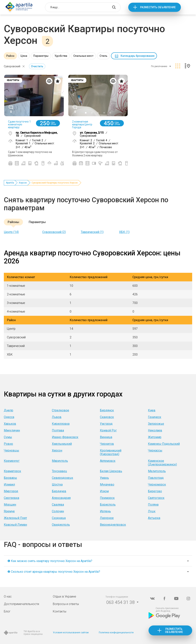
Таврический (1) (92, 232)
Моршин (10, 505)
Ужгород (106, 424)
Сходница (59, 518)
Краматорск (12, 471)
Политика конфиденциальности (116, 633)
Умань (104, 478)
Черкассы (155, 450)
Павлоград (156, 478)
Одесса (9, 417)
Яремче (9, 511)
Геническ (155, 417)
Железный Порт (15, 518)
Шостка (57, 484)
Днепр (9, 410)
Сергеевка (11, 498)
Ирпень (105, 511)
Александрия (61, 498)
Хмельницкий (62, 444)
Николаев (155, 430)
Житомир (155, 437)
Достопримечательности (21, 604)
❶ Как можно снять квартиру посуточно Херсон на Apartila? (50, 561)
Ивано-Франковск (65, 437)
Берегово (155, 491)
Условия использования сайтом (71, 633)
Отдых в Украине (65, 596)
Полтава (58, 430)
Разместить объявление (158, 7)
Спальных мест (83, 56)
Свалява (58, 505)
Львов (57, 417)
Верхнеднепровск (113, 525)
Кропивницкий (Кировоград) (111, 452)
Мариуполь (60, 461)
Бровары (10, 478)
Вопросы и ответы (66, 604)
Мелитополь (157, 471)
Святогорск (156, 498)
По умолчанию (159, 66)
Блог (7, 611)
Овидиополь (61, 525)
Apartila (10, 183)
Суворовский (12, 66)
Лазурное (107, 518)
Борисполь (108, 505)
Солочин (58, 511)
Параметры (41, 56)
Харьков (10, 424)
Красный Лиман (15, 525)
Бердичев (59, 491)
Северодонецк (62, 478)
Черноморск (157, 484)
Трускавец (59, 471)
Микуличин (12, 430)
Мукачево (107, 484)
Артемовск (108, 461)
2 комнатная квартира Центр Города (82, 124)
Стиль (103, 56)
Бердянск (107, 410)
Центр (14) (11, 232)
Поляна (153, 505)
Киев (152, 410)
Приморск (107, 498)
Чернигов (107, 444)
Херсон (23, 183)
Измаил (9, 484)
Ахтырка (154, 518)
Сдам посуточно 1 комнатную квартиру (19, 124)
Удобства (61, 56)
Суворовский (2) (54, 232)
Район (10, 56)
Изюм (104, 491)
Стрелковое (60, 410)
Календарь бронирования (138, 56)
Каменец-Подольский (164, 444)
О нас (8, 596)
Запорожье (156, 424)
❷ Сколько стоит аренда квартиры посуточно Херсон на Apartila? (54, 572)
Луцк (152, 511)
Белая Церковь (111, 471)
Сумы (8, 437)
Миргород (11, 491)
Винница (106, 437)
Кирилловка (61, 424)
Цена (24, 56)
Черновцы (11, 450)
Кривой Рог (108, 430)
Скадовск (107, 417)
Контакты (60, 611)
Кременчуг (12, 461)
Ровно (8, 444)
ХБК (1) (124, 232)
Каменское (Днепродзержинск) (162, 463)
